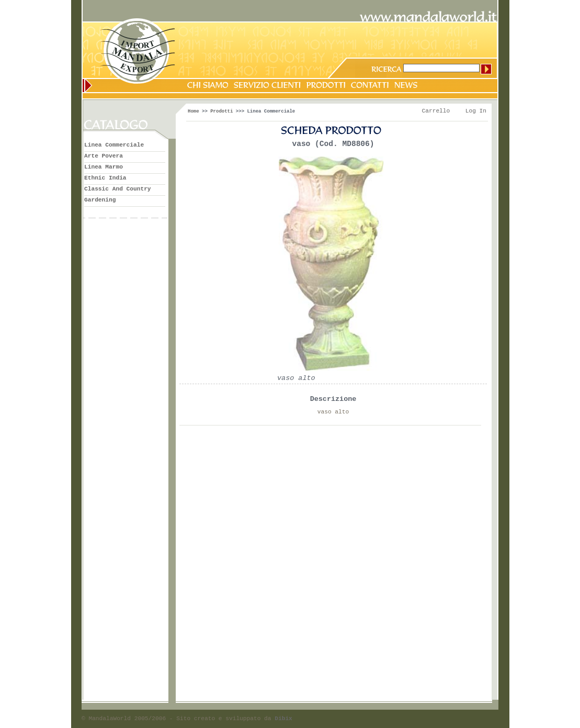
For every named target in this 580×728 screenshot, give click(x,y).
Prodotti (221, 111)
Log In (476, 111)
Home (194, 111)
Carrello (436, 111)
